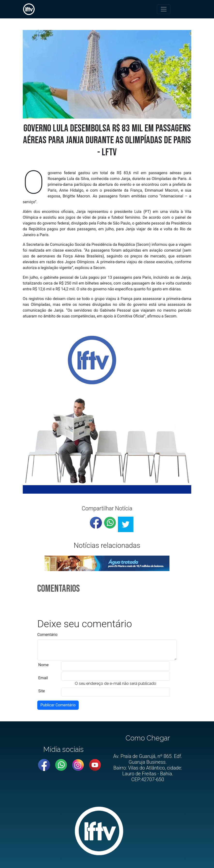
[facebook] (96, 523)
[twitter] (126, 524)
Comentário (47, 635)
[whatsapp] (110, 523)
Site (42, 691)
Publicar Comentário (58, 705)
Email (43, 678)
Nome (43, 665)
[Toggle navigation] (164, 9)
